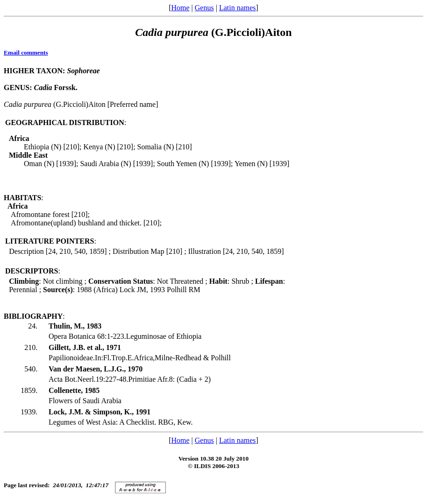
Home (180, 8)
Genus (204, 8)
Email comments (26, 52)
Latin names (238, 8)
